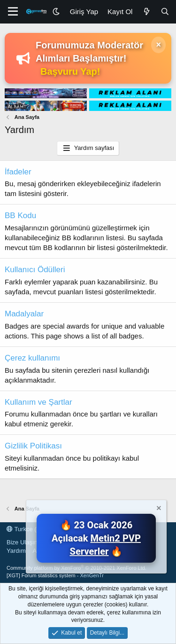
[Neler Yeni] (146, 12)
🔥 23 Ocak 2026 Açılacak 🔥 (96, 538)
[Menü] (13, 12)
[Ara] (165, 12)
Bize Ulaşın (22, 542)
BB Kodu (20, 216)
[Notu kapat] (158, 509)
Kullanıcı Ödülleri (35, 270)
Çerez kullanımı (32, 358)
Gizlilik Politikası (33, 446)
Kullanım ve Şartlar (38, 402)
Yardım (16, 551)
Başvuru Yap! (70, 71)
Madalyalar (24, 314)
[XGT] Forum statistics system (55, 575)
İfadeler (18, 172)
